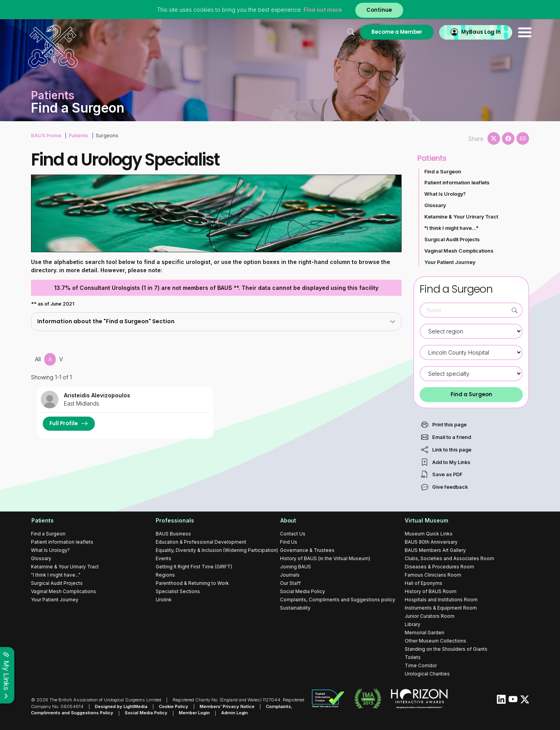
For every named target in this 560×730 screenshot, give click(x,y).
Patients (78, 136)
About (288, 521)
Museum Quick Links (429, 534)
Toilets (413, 657)
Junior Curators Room (430, 616)
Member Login (194, 713)
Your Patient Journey (450, 262)
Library (413, 624)
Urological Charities (427, 674)
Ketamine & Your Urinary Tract (461, 217)
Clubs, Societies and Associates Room (449, 558)
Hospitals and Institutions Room (441, 600)
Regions (165, 575)
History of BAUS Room (431, 591)
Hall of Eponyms (424, 583)
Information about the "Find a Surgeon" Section (216, 321)
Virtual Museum (426, 521)
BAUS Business (173, 534)
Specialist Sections (178, 591)
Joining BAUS (295, 567)
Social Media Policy (303, 591)
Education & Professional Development (201, 542)
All (38, 359)
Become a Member (393, 32)
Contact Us (293, 534)
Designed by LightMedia (121, 706)
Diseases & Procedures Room (439, 567)
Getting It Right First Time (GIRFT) (194, 567)
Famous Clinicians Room (433, 575)
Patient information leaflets (457, 183)
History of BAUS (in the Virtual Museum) (325, 558)
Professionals (175, 521)
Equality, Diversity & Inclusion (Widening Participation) (217, 550)
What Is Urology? (445, 194)
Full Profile (64, 423)
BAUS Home (46, 136)
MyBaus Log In (478, 32)
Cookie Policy (174, 706)
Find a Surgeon (443, 172)
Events (164, 558)
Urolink (164, 600)
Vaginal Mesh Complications (459, 251)
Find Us (289, 542)
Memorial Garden (425, 633)
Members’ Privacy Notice (227, 706)
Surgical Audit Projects (452, 239)
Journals (290, 575)
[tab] (216, 321)
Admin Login (235, 713)
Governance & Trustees (307, 550)
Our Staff (290, 583)
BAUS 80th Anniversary (431, 542)
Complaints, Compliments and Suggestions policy (338, 600)
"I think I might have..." (451, 228)
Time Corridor (421, 665)
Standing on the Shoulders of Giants (446, 649)
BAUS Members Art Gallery (435, 550)
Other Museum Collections (435, 641)
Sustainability (295, 608)
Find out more (322, 10)
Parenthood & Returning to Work (192, 583)
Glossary (435, 205)
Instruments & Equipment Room (441, 608)
